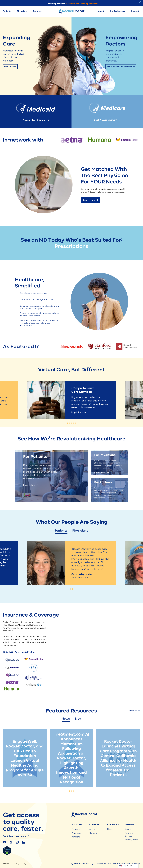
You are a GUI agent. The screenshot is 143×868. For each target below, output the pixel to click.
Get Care (10, 67)
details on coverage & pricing (20, 652)
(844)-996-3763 (80, 864)
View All (134, 711)
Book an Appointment (36, 120)
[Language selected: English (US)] (128, 866)
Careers (93, 833)
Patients (7, 11)
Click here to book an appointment (82, 4)
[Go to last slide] (23, 400)
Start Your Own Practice (121, 67)
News (66, 719)
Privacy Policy (131, 840)
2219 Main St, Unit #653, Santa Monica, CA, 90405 (116, 864)
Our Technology (117, 11)
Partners (37, 11)
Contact (135, 11)
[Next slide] (120, 400)
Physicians (22, 11)
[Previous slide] (23, 569)
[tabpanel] (25, 758)
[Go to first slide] (120, 569)
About (101, 11)
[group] (72, 346)
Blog (78, 719)
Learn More (91, 200)
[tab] (67, 423)
